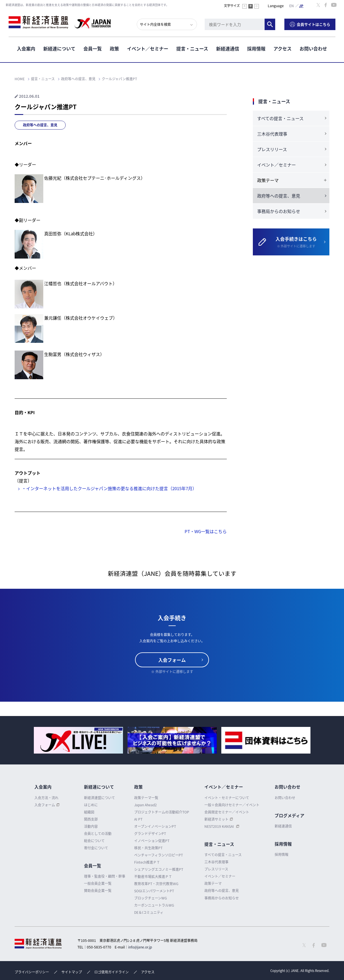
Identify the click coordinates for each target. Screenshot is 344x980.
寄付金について (96, 848)
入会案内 (26, 48)
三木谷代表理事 (272, 134)
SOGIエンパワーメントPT (154, 891)
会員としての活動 (98, 834)
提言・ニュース (192, 48)
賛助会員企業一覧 (98, 891)
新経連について (59, 48)
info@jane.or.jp (140, 947)
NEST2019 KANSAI (220, 826)
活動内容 (91, 826)
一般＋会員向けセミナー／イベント (232, 805)
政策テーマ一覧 (146, 798)
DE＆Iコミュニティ (149, 912)
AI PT (138, 819)
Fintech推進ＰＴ (147, 862)
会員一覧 (93, 48)
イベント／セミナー (148, 48)
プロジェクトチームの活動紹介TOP (162, 812)
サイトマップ (72, 972)
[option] (78, 740)
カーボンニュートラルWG (154, 905)
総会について (94, 841)
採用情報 (256, 48)
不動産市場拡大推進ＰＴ (153, 877)
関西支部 (91, 819)
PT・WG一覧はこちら (206, 531)
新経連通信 (228, 48)
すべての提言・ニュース (280, 118)
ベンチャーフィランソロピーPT (159, 855)
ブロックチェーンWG (150, 898)
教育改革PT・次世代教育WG (156, 884)
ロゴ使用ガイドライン (112, 972)
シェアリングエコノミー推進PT (159, 869)
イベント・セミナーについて (227, 798)
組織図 (89, 812)
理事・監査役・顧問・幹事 (105, 876)
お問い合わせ (313, 48)
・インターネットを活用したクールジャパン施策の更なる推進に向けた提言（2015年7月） (109, 488)
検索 (270, 24)
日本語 (301, 5)
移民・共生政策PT (148, 848)
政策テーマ (213, 883)
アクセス (283, 48)
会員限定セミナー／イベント (227, 812)
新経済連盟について (99, 798)
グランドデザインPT (150, 834)
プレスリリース (272, 149)
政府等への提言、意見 (40, 125)
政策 (114, 48)
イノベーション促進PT (152, 841)
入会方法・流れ (46, 798)
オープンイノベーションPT (155, 826)
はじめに (91, 805)
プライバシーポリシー (32, 972)
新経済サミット (216, 819)
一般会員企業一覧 (98, 883)
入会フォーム (172, 660)
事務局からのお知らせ (279, 211)
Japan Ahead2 (145, 805)
